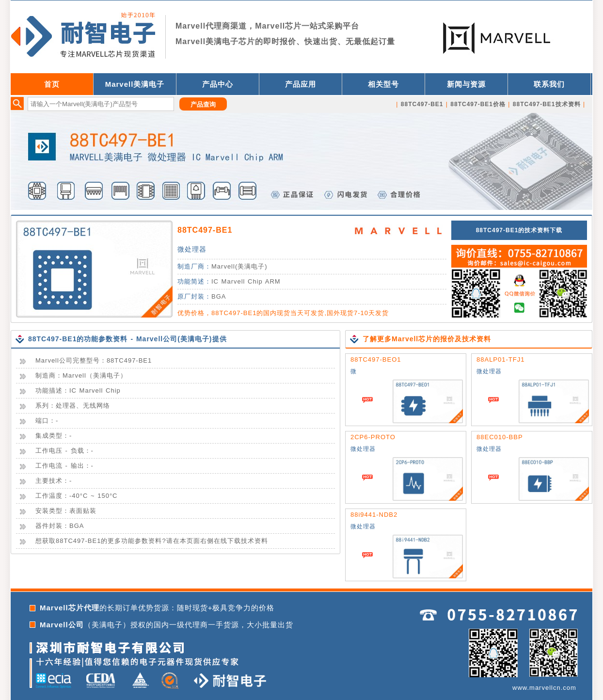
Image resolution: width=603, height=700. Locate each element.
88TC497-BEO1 (376, 359)
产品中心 (218, 84)
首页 (52, 84)
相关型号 (383, 84)
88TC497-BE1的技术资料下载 (519, 230)
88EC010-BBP (500, 437)
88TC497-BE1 (205, 230)
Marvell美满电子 (135, 84)
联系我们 (549, 84)
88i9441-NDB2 (374, 515)
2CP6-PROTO (373, 437)
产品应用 (301, 84)
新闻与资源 (466, 84)
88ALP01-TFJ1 (500, 359)
